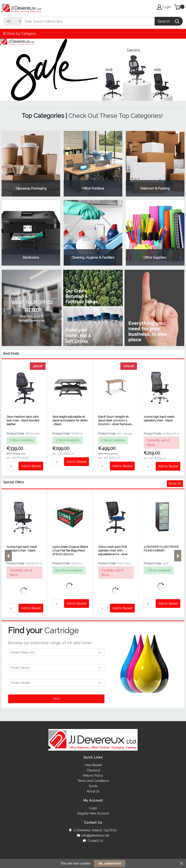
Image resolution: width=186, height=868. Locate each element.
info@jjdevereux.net (93, 835)
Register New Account (93, 813)
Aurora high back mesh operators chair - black (159, 419)
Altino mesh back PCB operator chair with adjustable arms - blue (113, 551)
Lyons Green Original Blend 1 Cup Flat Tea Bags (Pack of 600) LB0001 (70, 551)
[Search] (88, 21)
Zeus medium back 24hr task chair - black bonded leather (23, 421)
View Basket (93, 765)
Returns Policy (93, 776)
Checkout (93, 770)
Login (93, 808)
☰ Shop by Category (20, 34)
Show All (175, 484)
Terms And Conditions (93, 781)
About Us (93, 791)
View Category (31, 164)
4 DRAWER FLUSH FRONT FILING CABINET (161, 549)
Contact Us (93, 841)
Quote (93, 786)
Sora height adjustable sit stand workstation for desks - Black (70, 421)
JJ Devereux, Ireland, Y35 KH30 (93, 830)
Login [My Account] (164, 7)
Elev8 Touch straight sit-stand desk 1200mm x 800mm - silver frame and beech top (116, 421)
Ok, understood (110, 863)
